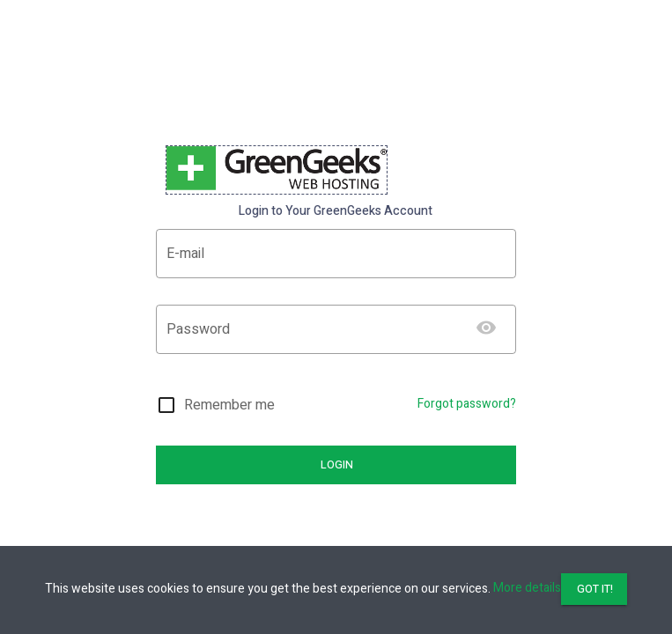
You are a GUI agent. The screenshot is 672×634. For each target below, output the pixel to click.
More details (527, 588)
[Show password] (486, 328)
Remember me (229, 405)
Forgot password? (467, 404)
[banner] (277, 170)
